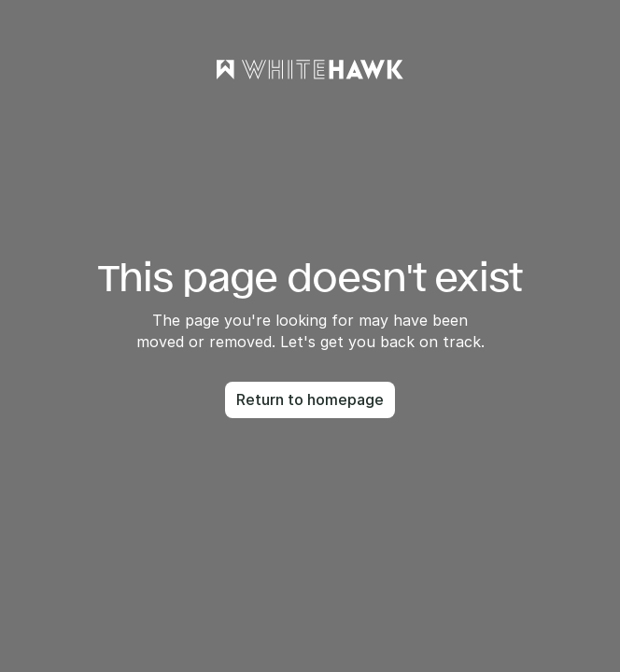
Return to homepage (310, 399)
